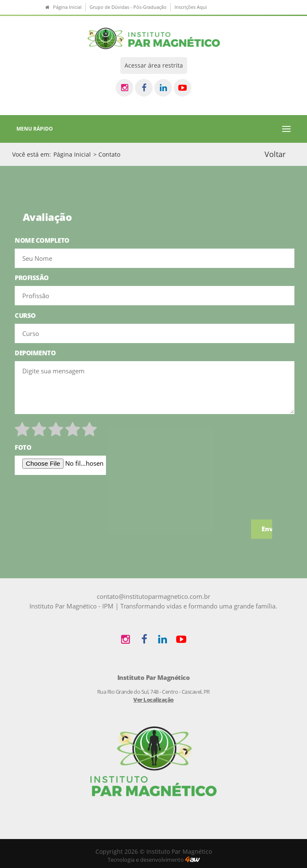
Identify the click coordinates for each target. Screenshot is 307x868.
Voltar (275, 154)
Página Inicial (72, 154)
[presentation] (79, 497)
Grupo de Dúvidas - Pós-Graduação (128, 7)
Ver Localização (153, 700)
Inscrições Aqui (191, 7)
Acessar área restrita (154, 65)
